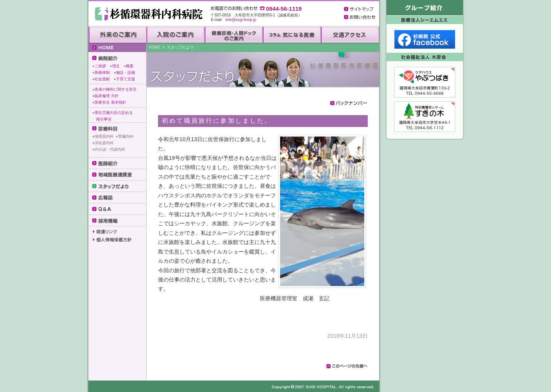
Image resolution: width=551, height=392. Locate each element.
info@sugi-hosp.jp (241, 20)
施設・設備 (126, 72)
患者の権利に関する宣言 (116, 89)
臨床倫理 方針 (107, 96)
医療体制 (102, 72)
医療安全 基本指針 (110, 102)
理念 (116, 66)
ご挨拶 (100, 66)
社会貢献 (102, 79)
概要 (130, 66)
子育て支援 (126, 79)
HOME (155, 47)
